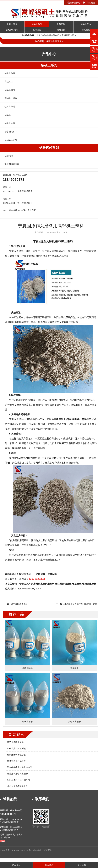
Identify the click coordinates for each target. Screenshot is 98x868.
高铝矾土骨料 (11, 140)
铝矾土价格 (90, 584)
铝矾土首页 (12, 24)
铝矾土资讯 (86, 24)
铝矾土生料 (10, 123)
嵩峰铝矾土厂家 (13, 574)
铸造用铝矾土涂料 (15, 742)
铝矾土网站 (75, 3)
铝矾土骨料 (10, 107)
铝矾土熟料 (37, 24)
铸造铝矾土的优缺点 (16, 761)
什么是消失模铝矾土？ (17, 786)
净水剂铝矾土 (11, 132)
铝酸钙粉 (61, 24)
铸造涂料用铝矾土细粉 (17, 774)
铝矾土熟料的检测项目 (17, 748)
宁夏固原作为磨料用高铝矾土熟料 (53, 241)
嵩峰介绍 (61, 30)
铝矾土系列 (49, 65)
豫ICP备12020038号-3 (22, 850)
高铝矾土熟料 (44, 555)
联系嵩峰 (86, 30)
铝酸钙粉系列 (49, 148)
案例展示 (66, 35)
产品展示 (16, 865)
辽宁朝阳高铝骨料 (19, 604)
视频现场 (37, 30)
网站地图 (91, 3)
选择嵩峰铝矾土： (25, 414)
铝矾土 (8, 115)
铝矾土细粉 (10, 90)
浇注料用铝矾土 (63, 584)
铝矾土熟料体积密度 (16, 755)
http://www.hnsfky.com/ (29, 589)
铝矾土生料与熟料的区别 (18, 780)
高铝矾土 (9, 82)
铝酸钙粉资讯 (12, 30)
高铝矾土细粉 (11, 98)
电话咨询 (49, 865)
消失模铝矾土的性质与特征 (20, 767)
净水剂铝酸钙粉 (12, 164)
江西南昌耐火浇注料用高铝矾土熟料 (81, 604)
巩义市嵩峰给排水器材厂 (48, 35)
